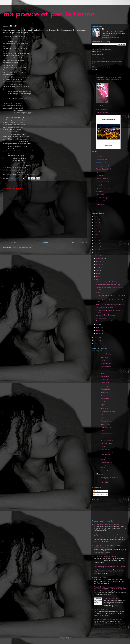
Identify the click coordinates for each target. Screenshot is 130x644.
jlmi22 (103, 431)
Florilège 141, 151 (102, 159)
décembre (99, 258)
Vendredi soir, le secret (101, 577)
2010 (96, 343)
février (98, 331)
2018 (96, 240)
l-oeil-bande (104, 402)
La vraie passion (101, 318)
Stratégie (99, 292)
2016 (96, 247)
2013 (96, 256)
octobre (99, 264)
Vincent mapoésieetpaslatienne (106, 58)
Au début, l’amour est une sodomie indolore (107, 524)
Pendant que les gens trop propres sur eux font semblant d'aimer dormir (108, 546)
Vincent (106, 29)
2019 (96, 237)
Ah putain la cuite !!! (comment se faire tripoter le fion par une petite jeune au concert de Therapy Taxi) (110, 588)
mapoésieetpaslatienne (116, 61)
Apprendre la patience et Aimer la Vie (107, 321)
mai (98, 279)
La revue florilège (106, 354)
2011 (96, 340)
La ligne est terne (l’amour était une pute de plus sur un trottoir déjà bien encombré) (110, 567)
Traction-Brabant (106, 389)
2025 (96, 219)
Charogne (104, 360)
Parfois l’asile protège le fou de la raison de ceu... (111, 305)
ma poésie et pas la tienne (49, 14)
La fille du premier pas (101, 610)
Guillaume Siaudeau (107, 364)
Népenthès (104, 418)
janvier (98, 334)
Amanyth (103, 373)
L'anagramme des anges (108, 411)
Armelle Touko (105, 424)
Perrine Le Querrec (106, 367)
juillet (98, 273)
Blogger (68, 638)
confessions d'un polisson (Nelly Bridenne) (108, 454)
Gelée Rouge (100, 191)
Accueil (45, 243)
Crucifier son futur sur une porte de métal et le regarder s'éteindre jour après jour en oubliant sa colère (109, 79)
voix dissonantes (106, 437)
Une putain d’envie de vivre (104, 307)
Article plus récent (11, 243)
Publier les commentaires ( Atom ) (22, 247)
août (98, 270)
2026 (96, 216)
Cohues (103, 447)
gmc (102, 415)
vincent (99, 61)
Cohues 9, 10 (100, 185)
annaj (102, 395)
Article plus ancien (79, 243)
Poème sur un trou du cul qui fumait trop (108, 285)
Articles (97, 491)
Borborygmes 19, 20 (103, 166)
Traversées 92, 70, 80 (103, 188)
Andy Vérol (104, 408)
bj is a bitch (104, 482)
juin (98, 276)
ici (99, 63)
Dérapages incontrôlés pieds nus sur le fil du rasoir (109, 478)
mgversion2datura (106, 427)
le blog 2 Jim (105, 380)
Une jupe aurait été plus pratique (106, 315)
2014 (96, 253)
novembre (99, 261)
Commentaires (99, 495)
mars (98, 328)
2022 (96, 228)
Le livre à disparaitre (103, 179)
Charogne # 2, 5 (101, 163)
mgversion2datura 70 (103, 182)
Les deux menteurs (106, 463)
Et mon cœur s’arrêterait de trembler (105, 557)
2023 (96, 225)
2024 (96, 222)
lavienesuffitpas (105, 399)
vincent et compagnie (103, 112)
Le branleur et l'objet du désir (112, 598)
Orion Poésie (105, 357)
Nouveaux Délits (106, 471)
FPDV (98, 172)
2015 (96, 249)
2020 (96, 234)
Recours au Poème (106, 443)
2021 (96, 231)
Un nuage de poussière (107, 421)
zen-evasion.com (106, 434)
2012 (96, 337)
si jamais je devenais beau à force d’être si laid (108, 619)
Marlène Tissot (105, 376)
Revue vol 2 (100, 204)
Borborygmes (105, 392)
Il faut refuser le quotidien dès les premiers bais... (111, 282)
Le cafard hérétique (102, 198)
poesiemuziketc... (106, 450)
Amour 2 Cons (105, 383)
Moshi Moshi (100, 195)
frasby (103, 370)
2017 (96, 244)
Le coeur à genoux (106, 386)
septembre (99, 267)
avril (98, 325)
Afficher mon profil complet (110, 38)
